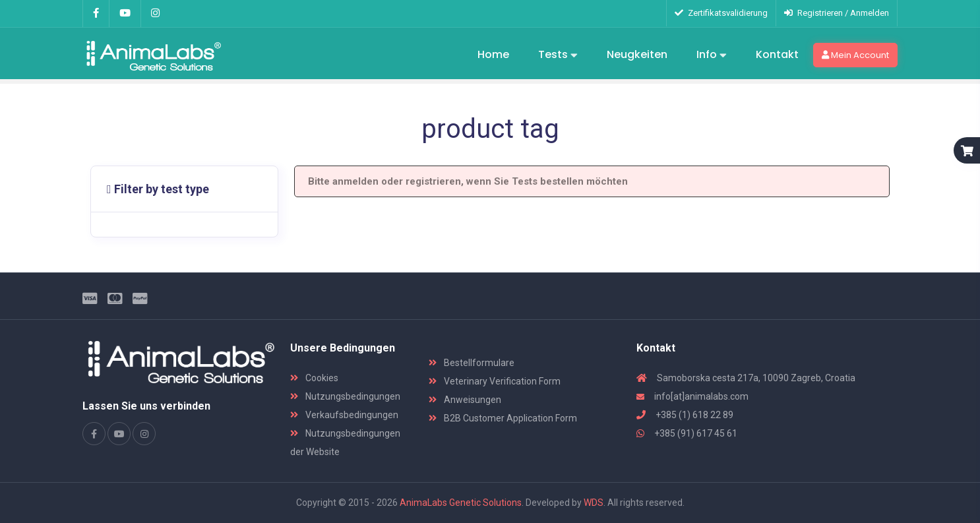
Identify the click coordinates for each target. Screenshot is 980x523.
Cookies (314, 378)
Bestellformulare (472, 363)
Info (712, 55)
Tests (558, 55)
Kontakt (777, 54)
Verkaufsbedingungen (344, 415)
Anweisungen (465, 400)
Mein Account (855, 55)
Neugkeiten (637, 54)
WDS (594, 503)
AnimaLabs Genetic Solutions (461, 503)
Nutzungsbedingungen (345, 396)
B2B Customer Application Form (503, 418)
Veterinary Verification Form (495, 381)
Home (493, 54)
